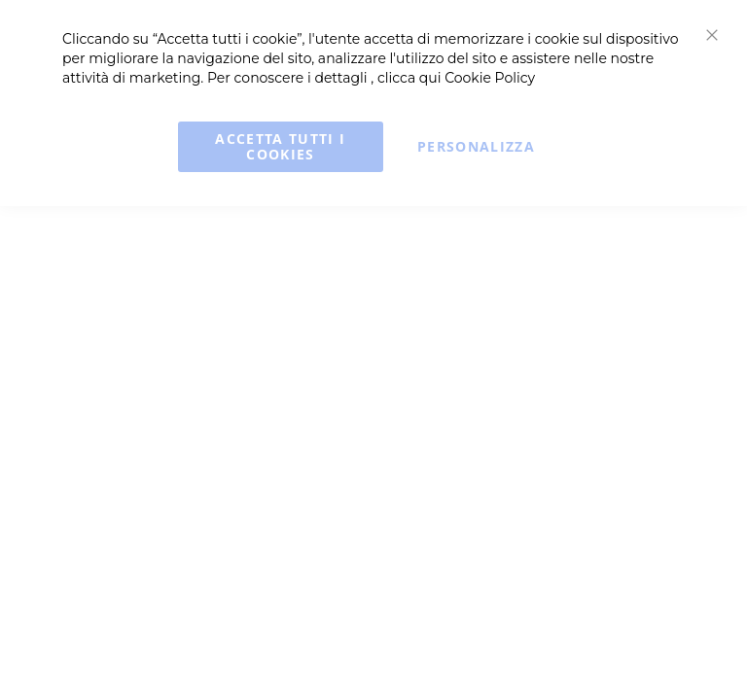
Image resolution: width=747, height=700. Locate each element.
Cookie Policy (490, 78)
